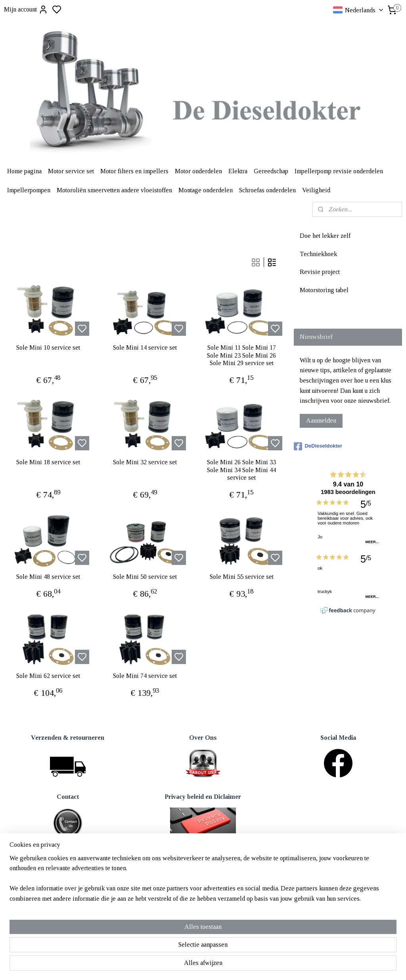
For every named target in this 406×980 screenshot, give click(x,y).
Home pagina (24, 171)
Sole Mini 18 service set (48, 462)
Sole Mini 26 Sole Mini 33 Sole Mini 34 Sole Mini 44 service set (241, 470)
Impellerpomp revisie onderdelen (339, 171)
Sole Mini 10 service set (48, 347)
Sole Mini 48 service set (48, 577)
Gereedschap (271, 171)
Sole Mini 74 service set (145, 676)
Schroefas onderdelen (267, 190)
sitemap (229, 869)
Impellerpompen (29, 190)
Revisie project (320, 272)
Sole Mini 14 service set (145, 347)
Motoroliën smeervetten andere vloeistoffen (114, 190)
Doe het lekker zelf (325, 236)
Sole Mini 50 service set (145, 577)
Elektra (238, 171)
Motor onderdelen (198, 171)
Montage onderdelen (206, 190)
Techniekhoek (318, 254)
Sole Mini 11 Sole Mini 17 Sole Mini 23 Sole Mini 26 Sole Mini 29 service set (241, 355)
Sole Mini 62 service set (48, 676)
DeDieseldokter (318, 446)
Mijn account (26, 10)
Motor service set (71, 171)
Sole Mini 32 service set (145, 462)
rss (241, 869)
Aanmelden (321, 420)
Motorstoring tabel (324, 290)
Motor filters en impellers (134, 171)
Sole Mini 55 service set (242, 577)
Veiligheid (316, 190)
